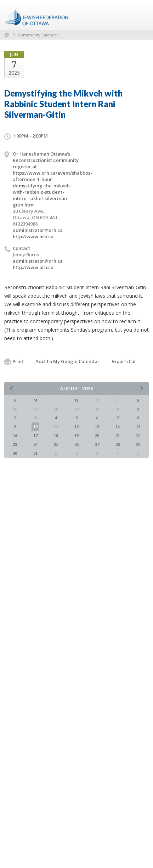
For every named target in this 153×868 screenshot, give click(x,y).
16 (15, 435)
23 (15, 444)
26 (76, 444)
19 (76, 435)
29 (138, 444)
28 (118, 444)
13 (97, 427)
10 (35, 427)
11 (56, 427)
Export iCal (124, 361)
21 (118, 435)
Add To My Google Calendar (67, 361)
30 (15, 453)
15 (138, 427)
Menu (141, 15)
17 (35, 435)
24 (35, 444)
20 (97, 435)
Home (7, 35)
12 (76, 427)
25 (56, 444)
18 (56, 435)
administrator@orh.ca (38, 230)
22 (138, 435)
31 (35, 453)
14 (118, 427)
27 (97, 444)
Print (14, 362)
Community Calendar (38, 35)
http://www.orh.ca (33, 237)
